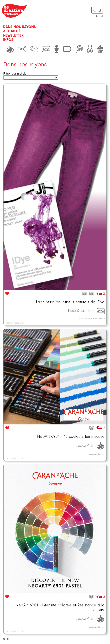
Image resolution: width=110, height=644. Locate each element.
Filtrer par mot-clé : (16, 74)
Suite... (8, 639)
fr (97, 16)
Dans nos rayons (19, 27)
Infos (8, 40)
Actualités (13, 31)
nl (102, 16)
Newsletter (13, 35)
